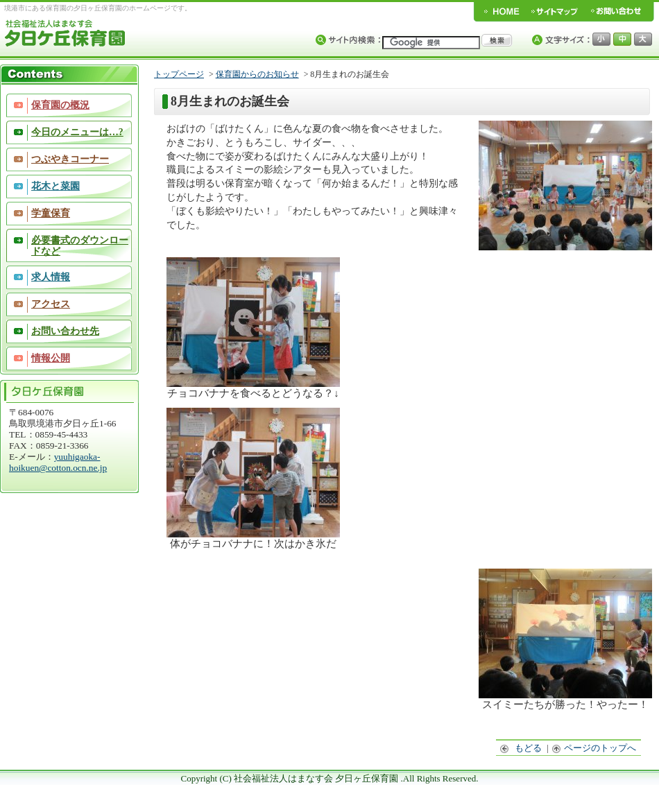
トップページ (179, 74)
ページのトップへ (594, 748)
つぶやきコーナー (70, 159)
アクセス (51, 304)
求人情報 (51, 277)
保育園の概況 (60, 105)
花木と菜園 (55, 186)
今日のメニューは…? (77, 132)
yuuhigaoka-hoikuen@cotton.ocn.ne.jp (58, 462)
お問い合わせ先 (65, 331)
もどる (521, 748)
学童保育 (51, 213)
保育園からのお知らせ (257, 74)
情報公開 (51, 358)
